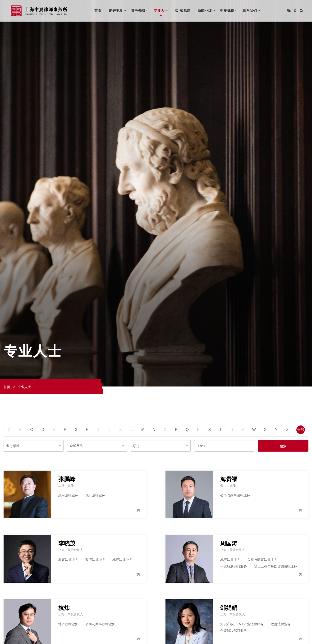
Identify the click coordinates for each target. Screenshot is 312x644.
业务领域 (138, 11)
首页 (98, 11)
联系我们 (250, 11)
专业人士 (161, 11)
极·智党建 (183, 11)
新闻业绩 (205, 11)
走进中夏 (116, 11)
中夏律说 (227, 11)
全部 (301, 430)
